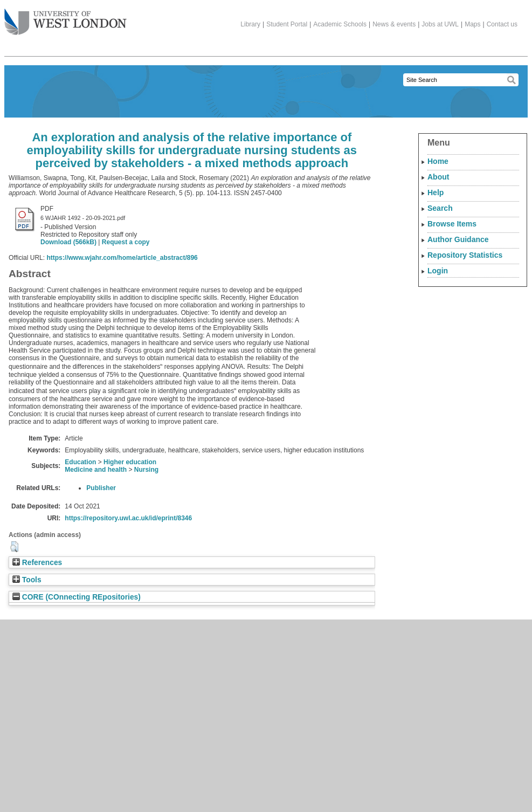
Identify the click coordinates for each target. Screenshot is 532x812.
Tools (27, 580)
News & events (394, 24)
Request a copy (126, 242)
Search (440, 208)
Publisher (101, 488)
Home (438, 161)
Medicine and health (96, 470)
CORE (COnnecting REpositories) (77, 597)
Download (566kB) (68, 242)
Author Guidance (458, 239)
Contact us (502, 24)
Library (250, 24)
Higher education (130, 462)
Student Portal (287, 24)
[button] (14, 547)
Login (438, 271)
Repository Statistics (465, 255)
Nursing (146, 470)
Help (436, 192)
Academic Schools (340, 24)
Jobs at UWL (440, 24)
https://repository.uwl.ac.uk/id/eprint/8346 (128, 518)
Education (80, 462)
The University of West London (65, 18)
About (438, 177)
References (37, 563)
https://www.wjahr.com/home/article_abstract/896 (122, 258)
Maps (472, 24)
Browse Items (452, 224)
